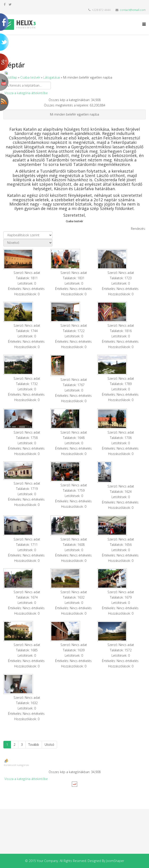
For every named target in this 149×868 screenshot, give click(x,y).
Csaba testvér (30, 77)
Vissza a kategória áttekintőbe (26, 93)
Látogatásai (52, 77)
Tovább (34, 745)
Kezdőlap (10, 77)
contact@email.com (133, 10)
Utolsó (49, 745)
